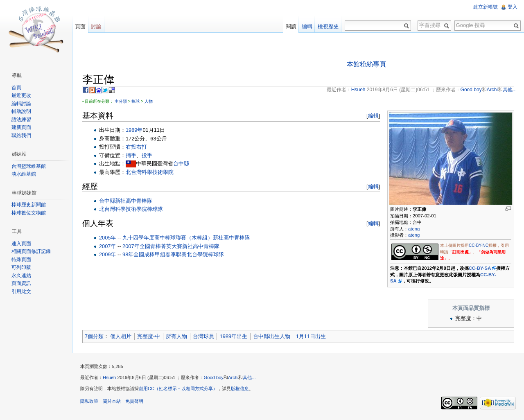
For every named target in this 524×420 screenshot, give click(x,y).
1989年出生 (234, 336)
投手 (147, 155)
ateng (414, 229)
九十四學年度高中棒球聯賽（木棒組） (168, 238)
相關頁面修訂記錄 (31, 251)
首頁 (16, 88)
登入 (513, 7)
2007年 (107, 246)
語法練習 (21, 120)
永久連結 (21, 275)
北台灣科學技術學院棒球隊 (131, 209)
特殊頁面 (21, 260)
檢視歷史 (328, 26)
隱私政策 (89, 401)
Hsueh (109, 377)
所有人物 (176, 336)
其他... (249, 377)
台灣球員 (203, 336)
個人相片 (121, 336)
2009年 (107, 254)
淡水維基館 (24, 174)
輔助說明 (21, 111)
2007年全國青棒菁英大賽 (152, 246)
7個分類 (94, 336)
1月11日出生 (311, 336)
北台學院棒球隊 (205, 254)
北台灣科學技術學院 (150, 172)
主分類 (121, 101)
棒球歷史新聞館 (29, 205)
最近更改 (21, 95)
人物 (149, 101)
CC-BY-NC (479, 245)
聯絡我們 (21, 135)
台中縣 (181, 164)
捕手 (131, 155)
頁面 (80, 26)
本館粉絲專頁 (366, 64)
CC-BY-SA (480, 268)
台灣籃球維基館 (29, 166)
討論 (96, 26)
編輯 (373, 116)
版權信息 (240, 388)
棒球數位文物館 (29, 213)
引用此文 (21, 291)
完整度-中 (149, 336)
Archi (233, 377)
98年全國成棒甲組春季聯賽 (155, 254)
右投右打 (136, 147)
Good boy (213, 377)
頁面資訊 (21, 283)
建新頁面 (21, 127)
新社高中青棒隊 (134, 201)
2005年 (107, 238)
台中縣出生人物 (272, 336)
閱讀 (291, 26)
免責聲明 (134, 401)
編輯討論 (21, 104)
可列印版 (21, 267)
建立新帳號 (486, 7)
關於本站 (112, 401)
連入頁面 (21, 244)
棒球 (136, 101)
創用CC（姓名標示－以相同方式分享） (178, 388)
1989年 (134, 130)
